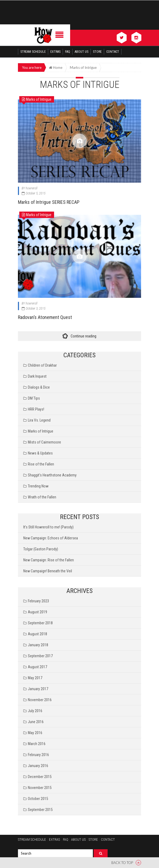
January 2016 (38, 766)
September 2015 (40, 810)
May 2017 (35, 678)
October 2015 (38, 799)
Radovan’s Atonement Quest (45, 317)
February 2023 (38, 601)
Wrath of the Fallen (42, 497)
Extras (55, 52)
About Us (82, 52)
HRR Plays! (36, 409)
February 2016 (38, 755)
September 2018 (40, 623)
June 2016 (36, 722)
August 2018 (37, 634)
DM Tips (34, 398)
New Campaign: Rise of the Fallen (49, 560)
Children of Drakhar (42, 365)
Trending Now (38, 486)
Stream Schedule (33, 52)
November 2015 (40, 788)
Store (97, 52)
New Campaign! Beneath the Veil (48, 571)
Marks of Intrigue (41, 431)
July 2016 (35, 711)
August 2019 (37, 612)
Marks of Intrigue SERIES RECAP (49, 202)
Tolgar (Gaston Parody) (41, 549)
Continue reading (84, 336)
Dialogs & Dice (39, 387)
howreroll (31, 188)
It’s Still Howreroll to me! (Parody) (48, 527)
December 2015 (40, 777)
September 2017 (40, 656)
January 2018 (38, 645)
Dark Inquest (37, 376)
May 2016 (35, 733)
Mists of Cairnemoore (44, 442)
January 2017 (38, 689)
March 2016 (37, 744)
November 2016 (40, 700)
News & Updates (40, 453)
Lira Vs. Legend (39, 420)
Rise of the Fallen (41, 464)
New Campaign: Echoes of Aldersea (51, 538)
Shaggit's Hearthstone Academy (52, 475)
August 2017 (37, 667)
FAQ (68, 52)
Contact (113, 52)
